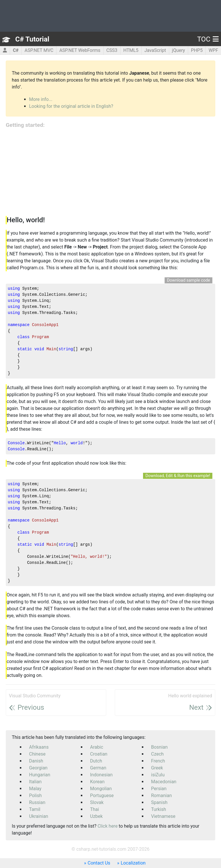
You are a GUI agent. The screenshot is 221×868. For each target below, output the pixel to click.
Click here (108, 826)
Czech (157, 754)
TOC (208, 39)
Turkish (159, 809)
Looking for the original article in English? (71, 106)
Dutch (96, 761)
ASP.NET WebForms (80, 50)
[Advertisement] (110, 173)
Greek (157, 768)
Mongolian (101, 789)
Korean (97, 782)
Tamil (35, 809)
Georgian (38, 768)
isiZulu (158, 775)
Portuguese (102, 795)
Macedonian (164, 782)
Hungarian (40, 775)
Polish (35, 795)
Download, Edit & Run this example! (178, 476)
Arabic (97, 747)
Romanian (161, 795)
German (98, 768)
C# (16, 50)
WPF (213, 50)
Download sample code (188, 280)
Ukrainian (39, 816)
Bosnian (159, 747)
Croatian (99, 754)
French (158, 761)
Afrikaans (39, 747)
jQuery (179, 50)
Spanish (159, 802)
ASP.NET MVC (39, 50)
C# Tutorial (32, 39)
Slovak (97, 802)
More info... (41, 99)
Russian (37, 802)
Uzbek (96, 816)
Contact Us (99, 863)
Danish (36, 761)
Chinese (37, 754)
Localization (133, 863)
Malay (35, 789)
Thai (95, 809)
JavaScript (155, 50)
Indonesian (101, 775)
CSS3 (112, 50)
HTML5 (131, 50)
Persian (159, 789)
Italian (35, 782)
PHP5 (197, 50)
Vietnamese (163, 816)
